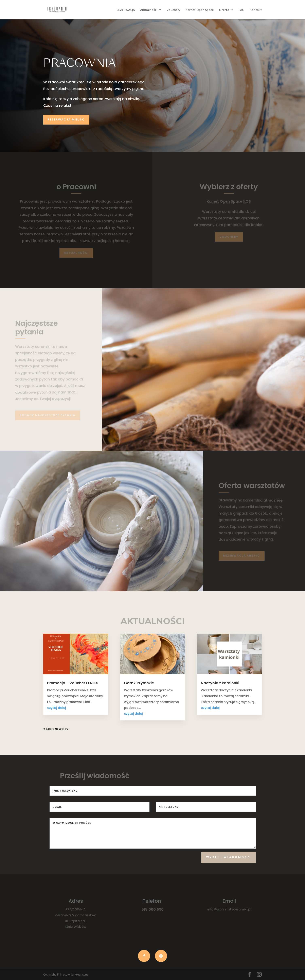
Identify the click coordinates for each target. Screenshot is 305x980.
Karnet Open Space (200, 10)
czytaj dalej (57, 708)
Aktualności (149, 10)
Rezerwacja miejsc (66, 119)
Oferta (224, 10)
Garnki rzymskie (139, 683)
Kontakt (256, 10)
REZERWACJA (126, 10)
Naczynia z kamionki (220, 683)
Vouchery (174, 10)
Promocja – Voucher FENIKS (73, 683)
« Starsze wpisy (56, 729)
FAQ (241, 10)
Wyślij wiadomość (228, 857)
